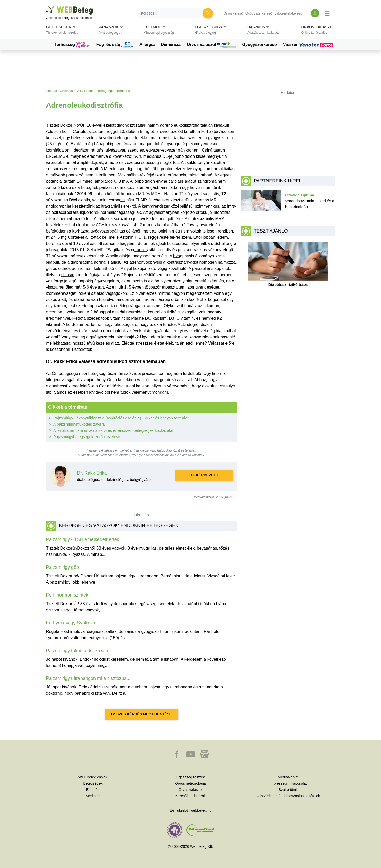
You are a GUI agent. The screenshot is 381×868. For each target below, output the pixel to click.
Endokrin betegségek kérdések (107, 91)
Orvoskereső (233, 13)
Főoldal (51, 91)
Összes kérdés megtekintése (141, 714)
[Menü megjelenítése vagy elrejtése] (327, 13)
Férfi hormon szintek (67, 595)
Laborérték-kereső (289, 13)
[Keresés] (173, 13)
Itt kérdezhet (204, 475)
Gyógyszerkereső (259, 13)
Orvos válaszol (211, 45)
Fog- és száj (115, 45)
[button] (62, 31)
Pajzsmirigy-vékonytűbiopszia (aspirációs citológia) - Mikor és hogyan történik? (121, 418)
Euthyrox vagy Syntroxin (71, 623)
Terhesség (72, 45)
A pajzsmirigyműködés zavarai (79, 424)
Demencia (171, 45)
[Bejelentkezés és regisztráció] (315, 13)
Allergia (147, 45)
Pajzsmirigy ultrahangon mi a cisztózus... (88, 678)
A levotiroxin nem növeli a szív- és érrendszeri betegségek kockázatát (113, 430)
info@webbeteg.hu (196, 810)
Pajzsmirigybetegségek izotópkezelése (87, 437)
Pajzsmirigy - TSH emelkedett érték (83, 539)
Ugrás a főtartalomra (46, 6)
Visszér (309, 45)
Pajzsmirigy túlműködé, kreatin (78, 651)
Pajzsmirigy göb (62, 567)
